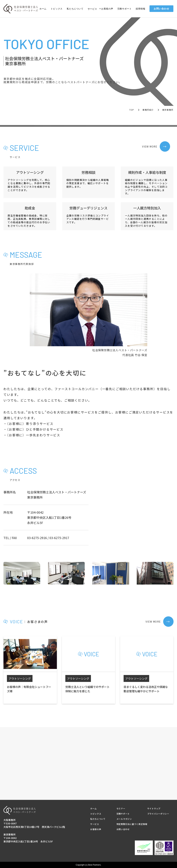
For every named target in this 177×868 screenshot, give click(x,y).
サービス (92, 9)
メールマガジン (124, 819)
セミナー (121, 808)
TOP (132, 110)
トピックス (57, 9)
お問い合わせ (161, 9)
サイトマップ (154, 808)
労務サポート (125, 9)
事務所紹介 (148, 110)
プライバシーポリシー (158, 814)
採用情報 (140, 9)
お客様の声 (107, 9)
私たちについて (75, 9)
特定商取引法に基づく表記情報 (132, 824)
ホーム (43, 9)
